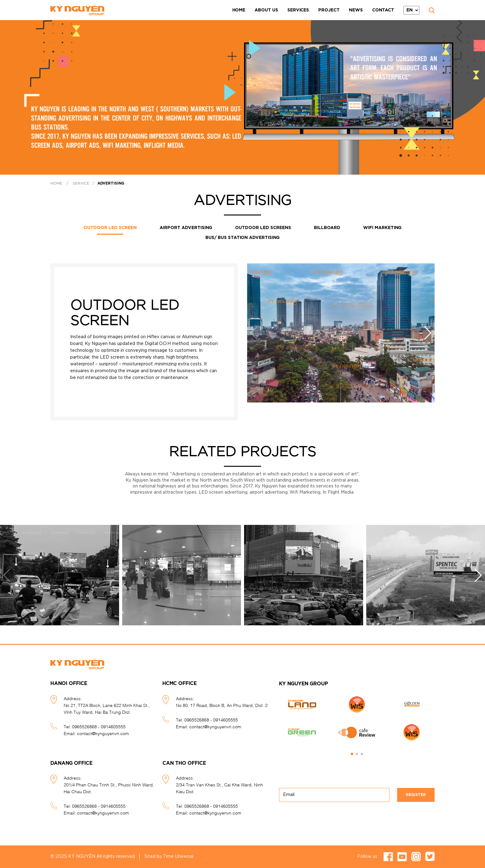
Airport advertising (186, 228)
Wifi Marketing (382, 228)
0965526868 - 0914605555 (99, 726)
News (356, 10)
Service (81, 183)
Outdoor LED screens (263, 228)
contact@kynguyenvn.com (103, 733)
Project (329, 10)
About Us (266, 10)
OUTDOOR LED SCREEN (110, 228)
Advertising (111, 183)
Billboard (327, 228)
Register (416, 795)
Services (298, 10)
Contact (383, 10)
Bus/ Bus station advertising (242, 238)
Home (239, 10)
